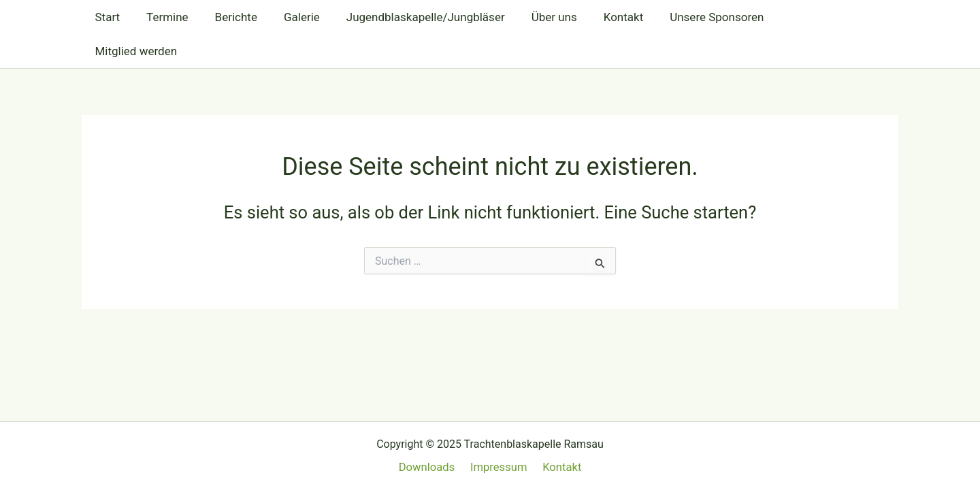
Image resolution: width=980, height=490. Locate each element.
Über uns (535, 17)
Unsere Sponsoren (691, 17)
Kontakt (601, 17)
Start (106, 17)
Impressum (499, 467)
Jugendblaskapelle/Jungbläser (410, 17)
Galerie (290, 17)
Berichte (227, 17)
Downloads (429, 467)
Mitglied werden (803, 17)
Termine (163, 17)
